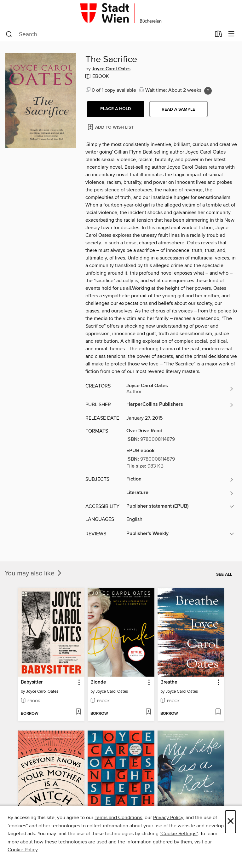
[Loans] (219, 35)
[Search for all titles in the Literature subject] (180, 493)
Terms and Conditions (118, 818)
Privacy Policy (168, 818)
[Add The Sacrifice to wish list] (111, 127)
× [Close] (230, 822)
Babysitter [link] (32, 682)
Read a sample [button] (178, 109)
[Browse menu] (231, 34)
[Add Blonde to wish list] (148, 712)
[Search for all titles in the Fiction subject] (180, 480)
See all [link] (224, 574)
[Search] (9, 34)
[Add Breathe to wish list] (218, 712)
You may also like (34, 574)
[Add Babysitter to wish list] (78, 712)
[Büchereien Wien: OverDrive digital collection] (121, 13)
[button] (116, 109)
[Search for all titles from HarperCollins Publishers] (180, 405)
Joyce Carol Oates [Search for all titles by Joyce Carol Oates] (111, 69)
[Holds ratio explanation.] (208, 91)
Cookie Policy (23, 850)
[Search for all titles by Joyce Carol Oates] (180, 389)
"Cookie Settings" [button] (179, 834)
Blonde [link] (98, 682)
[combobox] (108, 34)
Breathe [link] (169, 682)
